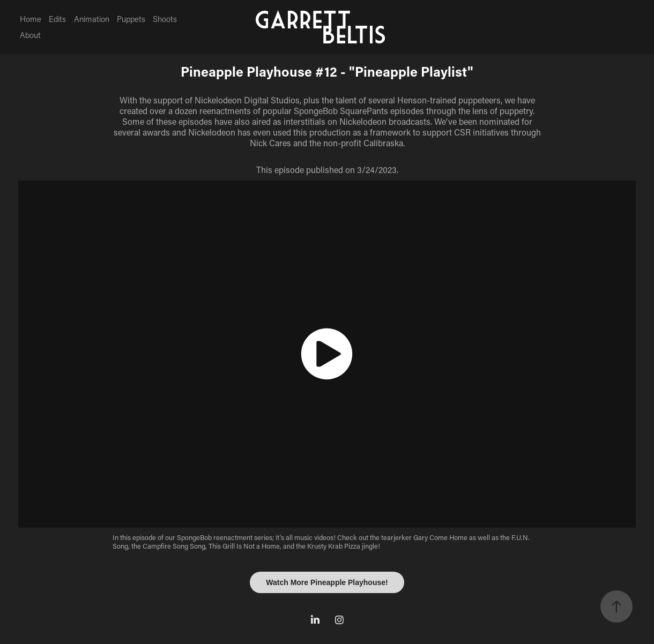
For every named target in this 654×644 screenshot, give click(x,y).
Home (31, 19)
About (30, 35)
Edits (57, 19)
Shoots (165, 19)
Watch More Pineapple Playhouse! (327, 582)
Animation (92, 19)
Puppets (131, 19)
